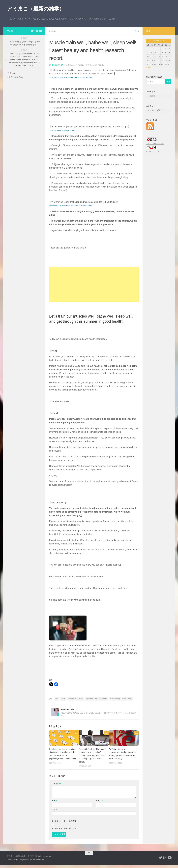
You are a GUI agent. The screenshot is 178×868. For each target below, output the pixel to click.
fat (96, 699)
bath (57, 699)
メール (99, 804)
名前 (55, 804)
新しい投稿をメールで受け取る (64, 832)
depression (89, 699)
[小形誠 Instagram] (36, 31)
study (130, 699)
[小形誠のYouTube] (40, 31)
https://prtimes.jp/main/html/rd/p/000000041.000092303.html (71, 206)
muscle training (115, 699)
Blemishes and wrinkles (75, 699)
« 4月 (148, 68)
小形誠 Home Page (15, 77)
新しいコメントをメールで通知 (64, 824)
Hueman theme (38, 863)
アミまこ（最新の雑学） (36, 9)
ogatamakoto (59, 65)
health (53, 31)
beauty (63, 699)
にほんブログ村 (153, 151)
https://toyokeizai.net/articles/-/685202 (63, 130)
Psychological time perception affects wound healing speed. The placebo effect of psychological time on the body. (62, 755)
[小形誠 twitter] (32, 31)
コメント (56, 787)
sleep (124, 699)
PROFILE (11, 73)
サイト (54, 812)
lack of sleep (103, 699)
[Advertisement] (94, 284)
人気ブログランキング (155, 144)
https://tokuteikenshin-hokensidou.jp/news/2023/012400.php (71, 77)
